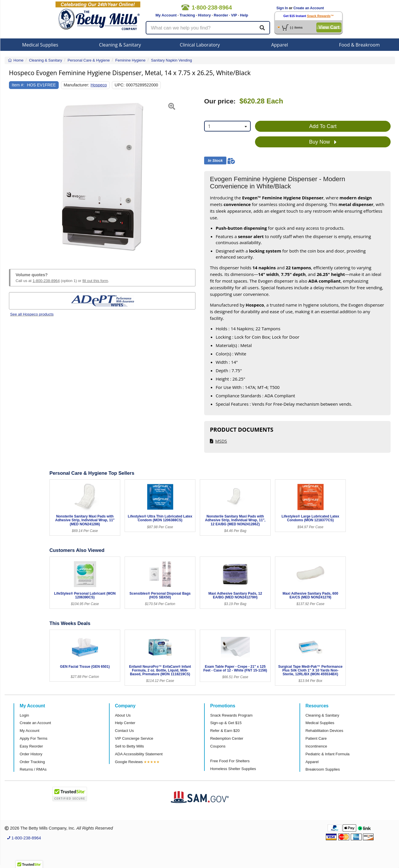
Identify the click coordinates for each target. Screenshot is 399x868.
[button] (15, 177)
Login (24, 715)
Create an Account (309, 8)
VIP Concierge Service (134, 738)
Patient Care (316, 738)
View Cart (329, 27)
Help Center (125, 723)
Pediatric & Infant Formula (328, 754)
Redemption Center (227, 738)
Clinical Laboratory (200, 45)
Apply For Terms (34, 738)
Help (244, 15)
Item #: (18, 85)
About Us (123, 715)
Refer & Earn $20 (225, 731)
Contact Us (124, 731)
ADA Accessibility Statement (139, 754)
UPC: (120, 85)
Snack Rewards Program (231, 715)
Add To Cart (323, 126)
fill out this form (95, 281)
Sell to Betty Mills (130, 746)
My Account (166, 15)
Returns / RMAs (33, 769)
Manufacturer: (76, 85)
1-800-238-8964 (46, 281)
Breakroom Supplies (323, 769)
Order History (31, 754)
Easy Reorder (31, 746)
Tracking (187, 15)
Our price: (220, 101)
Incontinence (316, 746)
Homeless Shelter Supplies (233, 769)
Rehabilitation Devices (324, 731)
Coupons (218, 746)
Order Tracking (32, 762)
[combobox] (227, 126)
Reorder (221, 15)
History (204, 15)
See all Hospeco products (32, 314)
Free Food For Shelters (230, 761)
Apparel (280, 45)
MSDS (221, 441)
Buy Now (323, 142)
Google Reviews (129, 762)
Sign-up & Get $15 (226, 723)
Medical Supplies (40, 45)
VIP (234, 15)
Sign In (282, 8)
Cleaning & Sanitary (120, 45)
